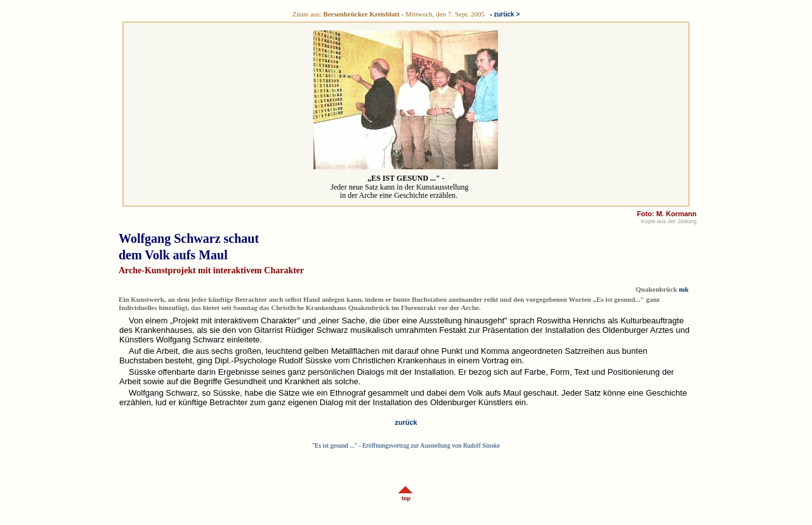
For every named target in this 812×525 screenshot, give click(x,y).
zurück (406, 422)
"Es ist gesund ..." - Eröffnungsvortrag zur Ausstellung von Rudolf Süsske (406, 445)
